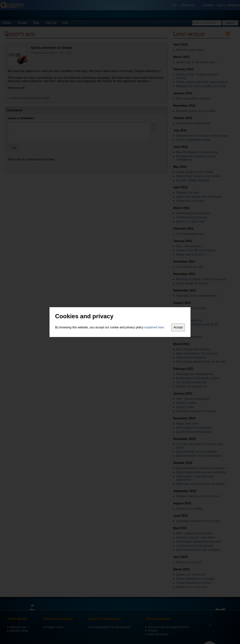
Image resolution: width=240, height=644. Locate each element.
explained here (154, 327)
